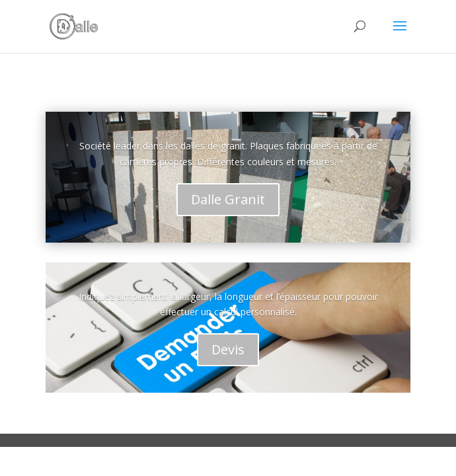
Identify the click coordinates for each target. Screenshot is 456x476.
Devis (228, 349)
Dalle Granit (228, 199)
